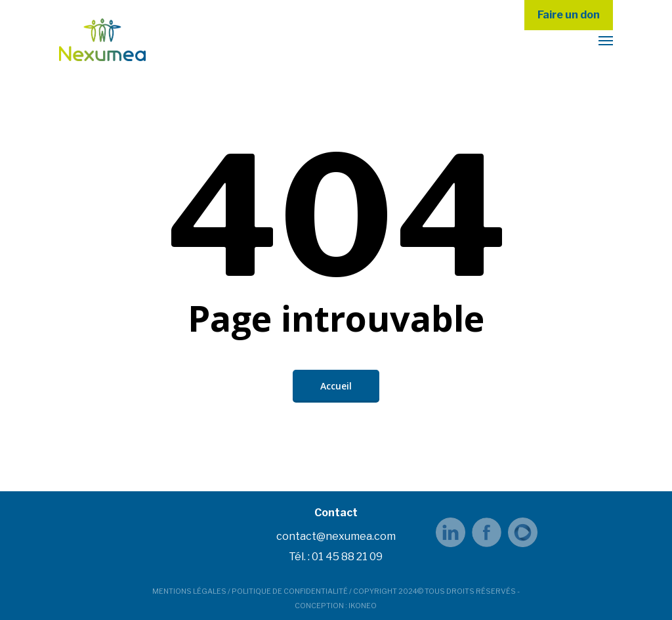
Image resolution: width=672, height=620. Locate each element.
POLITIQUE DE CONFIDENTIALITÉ (290, 591)
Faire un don (569, 15)
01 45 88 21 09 (347, 557)
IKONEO (363, 606)
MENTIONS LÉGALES (189, 591)
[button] (606, 40)
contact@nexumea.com (336, 536)
